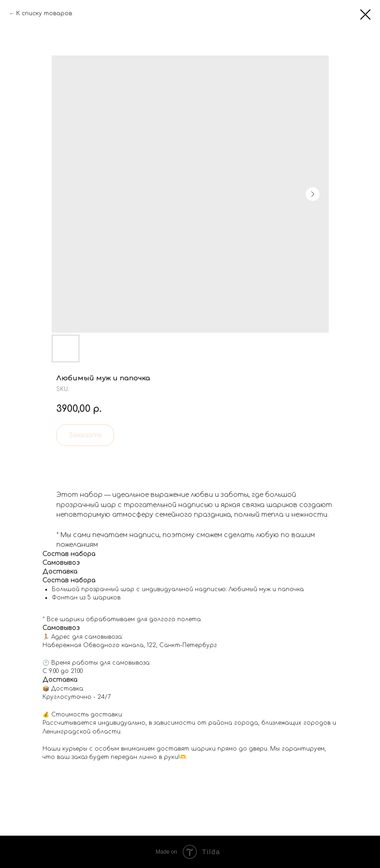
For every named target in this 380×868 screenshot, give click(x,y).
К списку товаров (44, 13)
